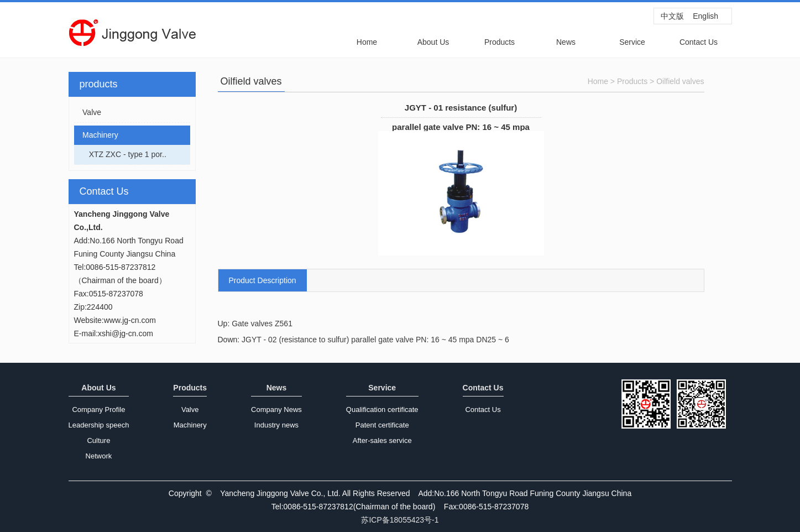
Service (632, 42)
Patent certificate (382, 425)
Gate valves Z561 (262, 324)
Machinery (96, 135)
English (705, 16)
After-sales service (382, 440)
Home (367, 42)
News (566, 42)
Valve (88, 112)
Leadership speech (99, 425)
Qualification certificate (382, 410)
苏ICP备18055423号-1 (400, 520)
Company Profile (98, 410)
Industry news (276, 425)
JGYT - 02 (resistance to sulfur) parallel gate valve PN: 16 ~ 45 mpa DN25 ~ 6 (375, 340)
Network (99, 456)
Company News (276, 410)
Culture (98, 440)
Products (500, 42)
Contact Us (699, 42)
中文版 (672, 16)
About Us (433, 42)
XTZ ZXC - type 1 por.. (120, 154)
